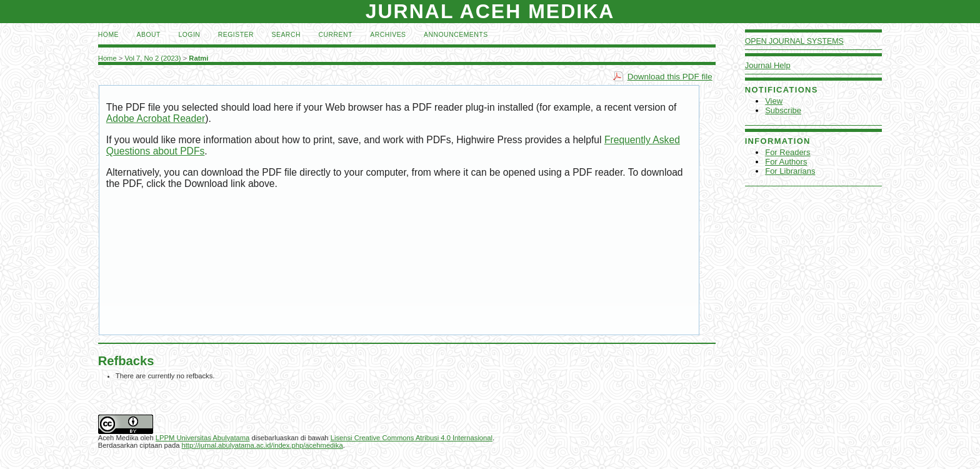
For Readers (787, 152)
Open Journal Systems (794, 41)
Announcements (456, 35)
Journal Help (768, 65)
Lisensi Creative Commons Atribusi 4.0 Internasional (412, 438)
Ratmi (198, 58)
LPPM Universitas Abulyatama (202, 438)
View (774, 101)
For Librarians (790, 171)
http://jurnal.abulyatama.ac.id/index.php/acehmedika (262, 445)
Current (335, 35)
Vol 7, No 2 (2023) (152, 58)
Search (286, 35)
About (149, 35)
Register (236, 35)
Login (189, 35)
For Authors (786, 162)
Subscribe (783, 110)
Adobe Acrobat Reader (156, 119)
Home (108, 35)
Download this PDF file (670, 77)
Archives (388, 35)
